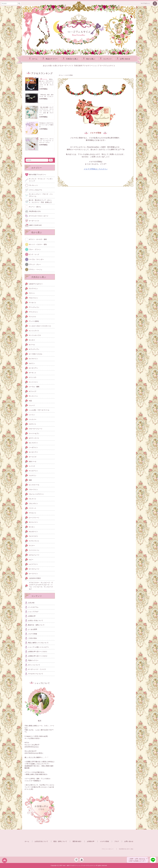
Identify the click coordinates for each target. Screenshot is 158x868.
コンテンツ (105, 59)
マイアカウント (145, 3)
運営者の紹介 (77, 841)
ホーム (33, 59)
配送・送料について (60, 841)
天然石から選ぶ (70, 59)
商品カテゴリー (49, 59)
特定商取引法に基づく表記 (126, 849)
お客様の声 (91, 841)
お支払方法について (41, 841)
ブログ (117, 841)
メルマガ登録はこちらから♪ (96, 169)
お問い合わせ (123, 59)
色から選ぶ (88, 59)
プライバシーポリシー (108, 849)
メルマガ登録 (104, 841)
